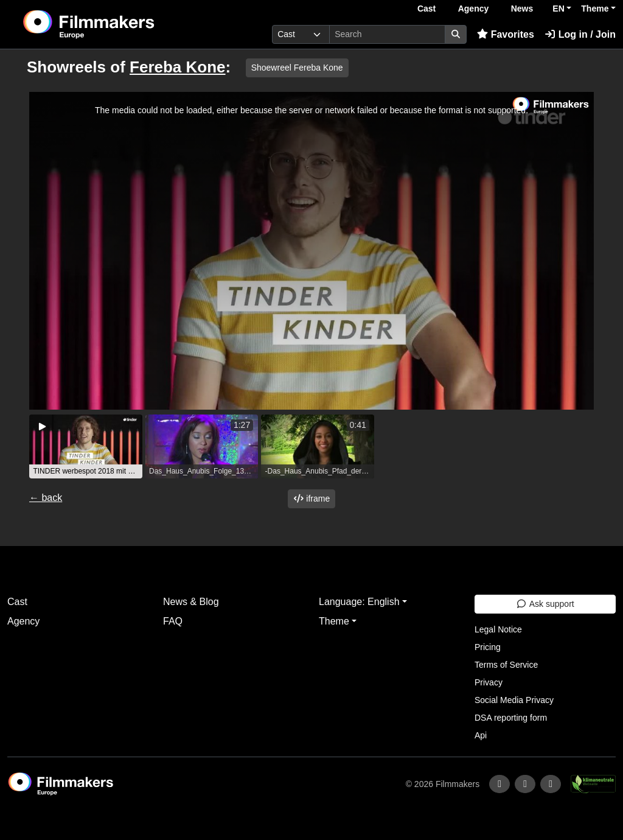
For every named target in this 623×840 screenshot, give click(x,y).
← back (46, 498)
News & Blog (191, 602)
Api (481, 735)
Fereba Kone (178, 67)
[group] (86, 446)
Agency (474, 9)
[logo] (118, 24)
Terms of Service (506, 665)
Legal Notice (498, 629)
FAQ (173, 621)
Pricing (488, 647)
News (522, 9)
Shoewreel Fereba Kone (297, 68)
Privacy (489, 682)
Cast (426, 9)
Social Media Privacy (514, 700)
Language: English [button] (359, 602)
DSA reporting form (511, 718)
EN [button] (558, 9)
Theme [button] (595, 9)
